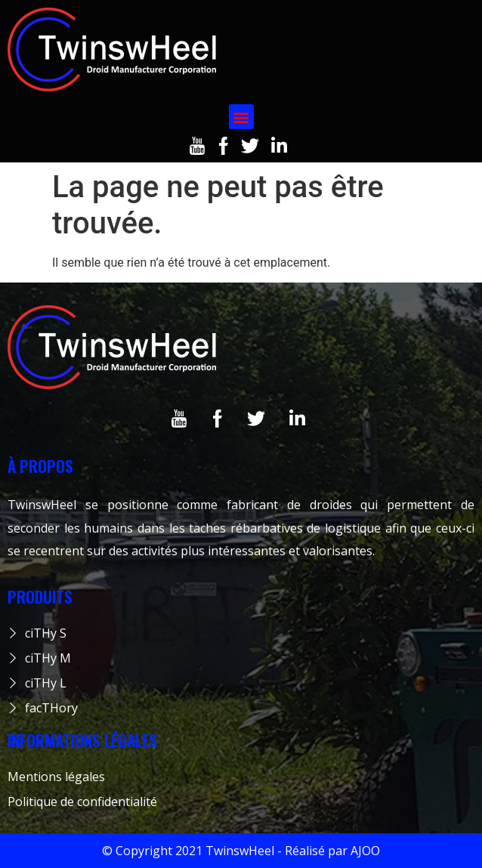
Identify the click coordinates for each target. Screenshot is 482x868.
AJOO (365, 851)
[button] (241, 117)
